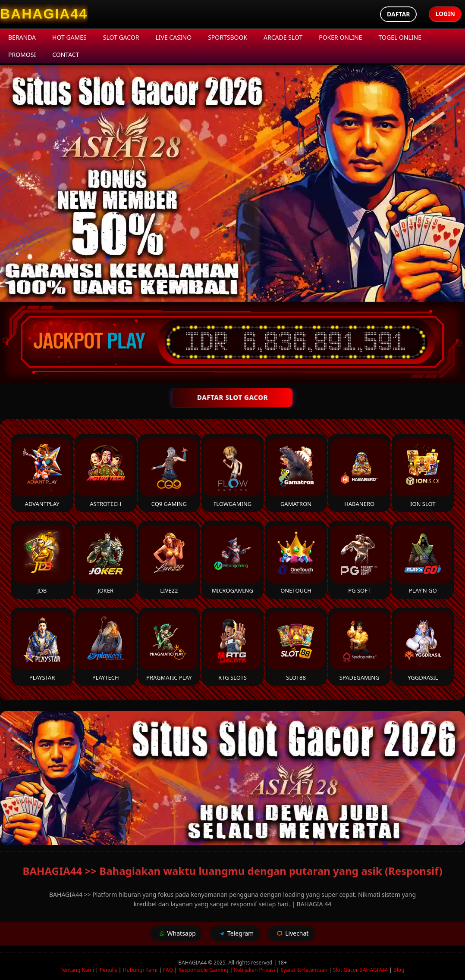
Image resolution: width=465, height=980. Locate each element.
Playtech (105, 647)
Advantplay (42, 473)
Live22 (169, 560)
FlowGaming (232, 473)
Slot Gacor (121, 37)
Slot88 (296, 647)
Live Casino (173, 37)
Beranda (22, 37)
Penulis (108, 970)
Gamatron (296, 473)
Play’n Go (423, 560)
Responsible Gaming (204, 970)
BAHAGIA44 (193, 963)
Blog (399, 970)
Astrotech (105, 473)
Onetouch (296, 560)
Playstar (42, 647)
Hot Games (69, 37)
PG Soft (360, 560)
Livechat (291, 934)
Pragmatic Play (169, 647)
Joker (105, 560)
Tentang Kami (77, 970)
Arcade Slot (283, 37)
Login (445, 14)
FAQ (168, 970)
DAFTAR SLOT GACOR (232, 397)
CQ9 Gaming (169, 473)
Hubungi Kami (140, 970)
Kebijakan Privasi (254, 970)
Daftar (398, 14)
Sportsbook (228, 37)
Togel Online (400, 37)
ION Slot (423, 473)
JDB (42, 560)
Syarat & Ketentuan (304, 970)
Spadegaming (360, 647)
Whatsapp (176, 934)
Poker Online (340, 37)
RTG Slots (232, 647)
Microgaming (232, 560)
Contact (66, 55)
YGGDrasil (423, 647)
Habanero (360, 473)
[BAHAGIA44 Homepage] (44, 14)
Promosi (22, 55)
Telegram (235, 934)
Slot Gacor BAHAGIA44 (360, 970)
